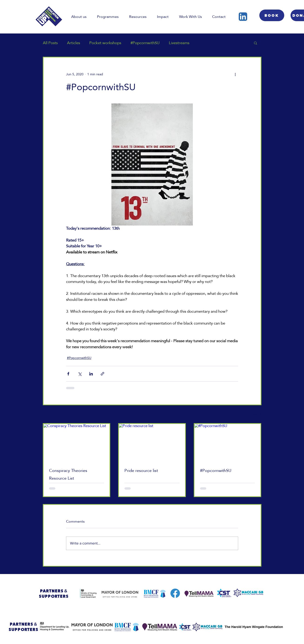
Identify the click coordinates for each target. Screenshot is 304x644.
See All (256, 415)
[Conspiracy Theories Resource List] (77, 442)
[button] (256, 43)
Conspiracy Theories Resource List (68, 474)
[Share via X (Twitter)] (80, 374)
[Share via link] (102, 374)
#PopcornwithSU (145, 43)
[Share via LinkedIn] (91, 374)
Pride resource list (141, 470)
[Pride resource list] (152, 442)
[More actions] (235, 74)
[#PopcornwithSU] (228, 442)
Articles (73, 43)
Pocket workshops (105, 43)
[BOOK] (272, 15)
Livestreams (179, 43)
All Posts (50, 43)
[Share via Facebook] (68, 374)
